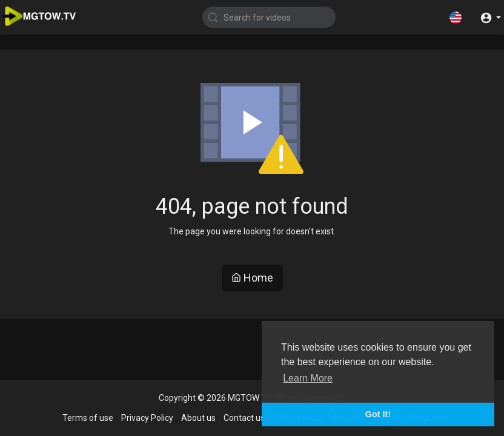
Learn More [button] (308, 378)
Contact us (244, 418)
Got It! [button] (378, 414)
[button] (456, 17)
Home (252, 278)
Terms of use (88, 418)
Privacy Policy (147, 418)
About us (198, 418)
